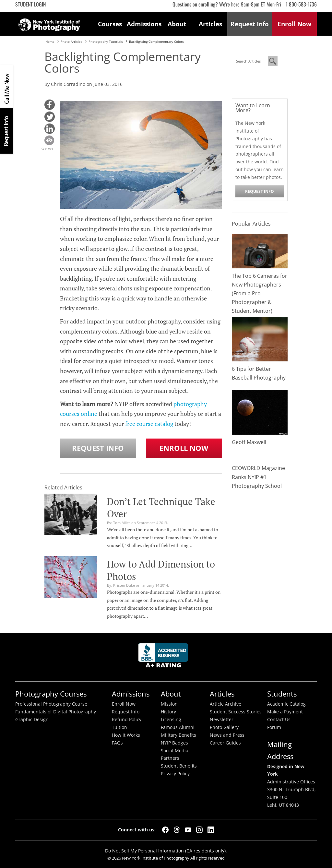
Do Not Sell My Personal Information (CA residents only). (166, 851)
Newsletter (222, 720)
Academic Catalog (286, 704)
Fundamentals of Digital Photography (56, 712)
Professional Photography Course (51, 704)
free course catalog (149, 424)
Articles (210, 24)
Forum (274, 727)
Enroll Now (184, 448)
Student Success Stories (236, 712)
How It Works (126, 735)
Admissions (144, 24)
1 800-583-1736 (301, 4)
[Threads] (177, 830)
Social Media (175, 751)
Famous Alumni (178, 727)
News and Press (227, 735)
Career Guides (225, 743)
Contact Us (279, 720)
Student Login (30, 4)
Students (282, 694)
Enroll (294, 24)
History (168, 712)
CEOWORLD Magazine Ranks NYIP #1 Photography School (258, 477)
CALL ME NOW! (6, 87)
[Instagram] (199, 830)
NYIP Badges (174, 743)
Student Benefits (179, 766)
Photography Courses (51, 694)
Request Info (6, 131)
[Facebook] (165, 830)
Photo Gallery (224, 727)
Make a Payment (285, 712)
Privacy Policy (175, 774)
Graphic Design (32, 720)
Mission (169, 704)
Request (250, 24)
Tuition (119, 727)
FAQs (117, 743)
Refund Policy (127, 720)
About (177, 24)
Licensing (171, 720)
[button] (50, 105)
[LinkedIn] (211, 830)
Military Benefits (178, 735)
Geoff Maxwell (249, 442)
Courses (110, 24)
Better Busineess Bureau (164, 657)
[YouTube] (188, 830)
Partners (170, 758)
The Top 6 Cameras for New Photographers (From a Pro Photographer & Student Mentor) (260, 293)
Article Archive (225, 704)
